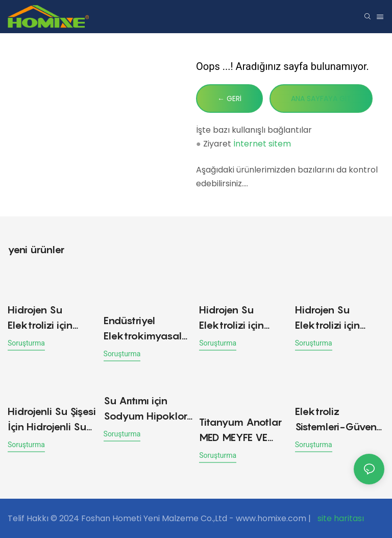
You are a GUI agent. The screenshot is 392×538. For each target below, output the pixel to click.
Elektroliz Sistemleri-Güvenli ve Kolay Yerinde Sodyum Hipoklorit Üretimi (340, 420)
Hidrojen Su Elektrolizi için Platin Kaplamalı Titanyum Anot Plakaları (334, 318)
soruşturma (26, 343)
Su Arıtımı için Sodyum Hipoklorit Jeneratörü (148, 409)
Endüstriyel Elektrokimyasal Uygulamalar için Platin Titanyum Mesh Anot (144, 329)
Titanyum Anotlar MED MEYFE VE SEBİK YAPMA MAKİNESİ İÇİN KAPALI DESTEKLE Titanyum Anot (240, 431)
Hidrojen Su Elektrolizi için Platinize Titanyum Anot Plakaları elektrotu (51, 318)
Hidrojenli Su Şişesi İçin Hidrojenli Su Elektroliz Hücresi (52, 420)
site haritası (340, 518)
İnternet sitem (262, 144)
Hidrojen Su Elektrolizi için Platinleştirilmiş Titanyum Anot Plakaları (234, 318)
